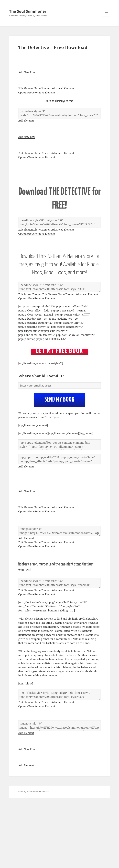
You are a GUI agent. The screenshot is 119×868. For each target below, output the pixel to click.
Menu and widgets (106, 17)
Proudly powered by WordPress (33, 792)
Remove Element (45, 92)
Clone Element (42, 88)
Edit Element (26, 88)
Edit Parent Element (30, 294)
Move (31, 92)
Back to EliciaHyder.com (60, 101)
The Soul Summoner (28, 11)
